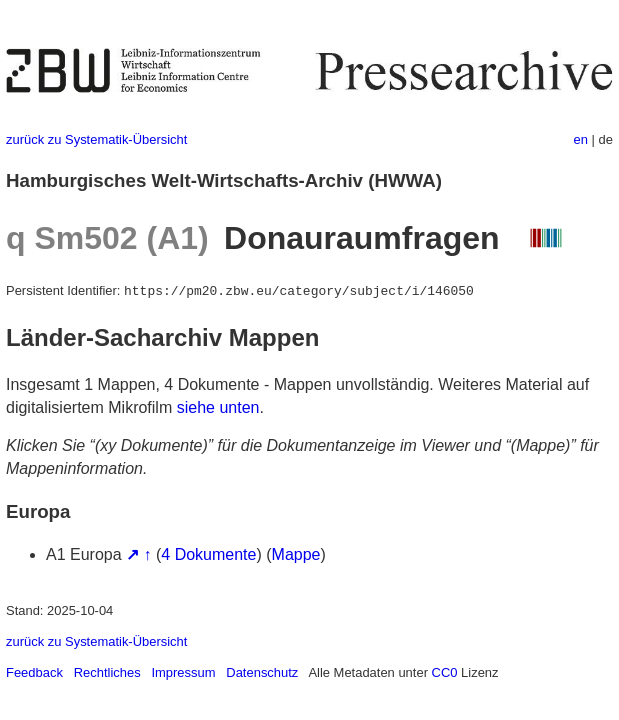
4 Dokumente (208, 554)
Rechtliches (107, 672)
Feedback (34, 672)
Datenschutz (262, 672)
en (581, 139)
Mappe (296, 554)
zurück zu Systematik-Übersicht (96, 139)
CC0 (445, 672)
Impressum (183, 672)
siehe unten (218, 407)
